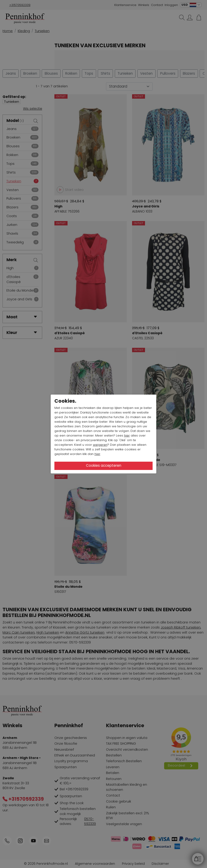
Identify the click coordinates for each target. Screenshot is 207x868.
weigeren (100, 445)
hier (127, 435)
